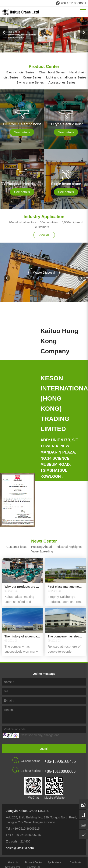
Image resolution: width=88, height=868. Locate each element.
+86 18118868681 (71, 3)
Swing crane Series (29, 82)
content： (10, 704)
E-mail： (10, 695)
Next (84, 32)
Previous (4, 32)
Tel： (7, 686)
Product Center (34, 857)
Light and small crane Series (65, 77)
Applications (55, 857)
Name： (9, 676)
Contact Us (34, 861)
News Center (13, 861)
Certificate (75, 857)
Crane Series (31, 77)
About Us (13, 857)
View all (44, 235)
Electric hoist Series (19, 72)
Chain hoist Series (50, 72)
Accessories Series (60, 82)
